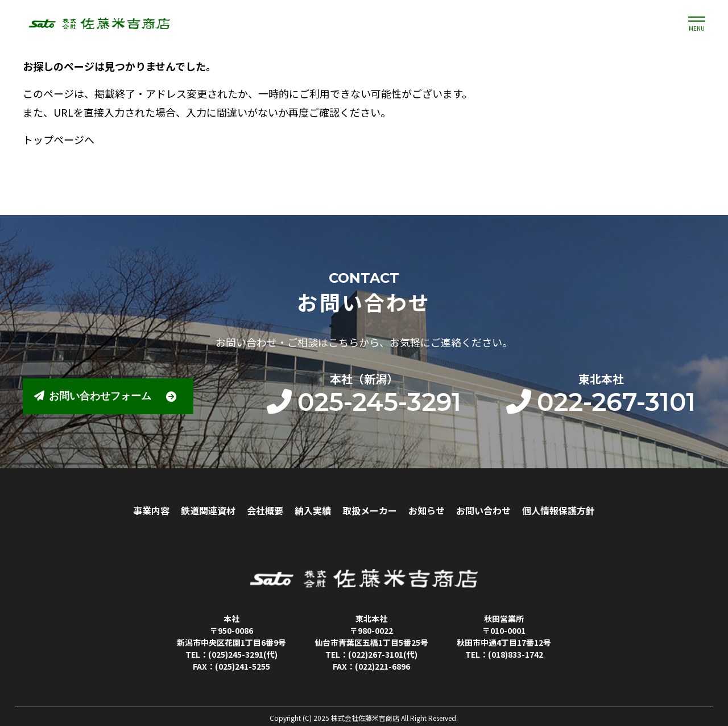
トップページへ (59, 139)
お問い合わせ (483, 510)
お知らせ (427, 510)
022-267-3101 (601, 402)
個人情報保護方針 (559, 510)
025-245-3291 (364, 402)
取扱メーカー (370, 510)
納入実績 (313, 510)
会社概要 (265, 510)
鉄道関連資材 (208, 510)
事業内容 (151, 510)
